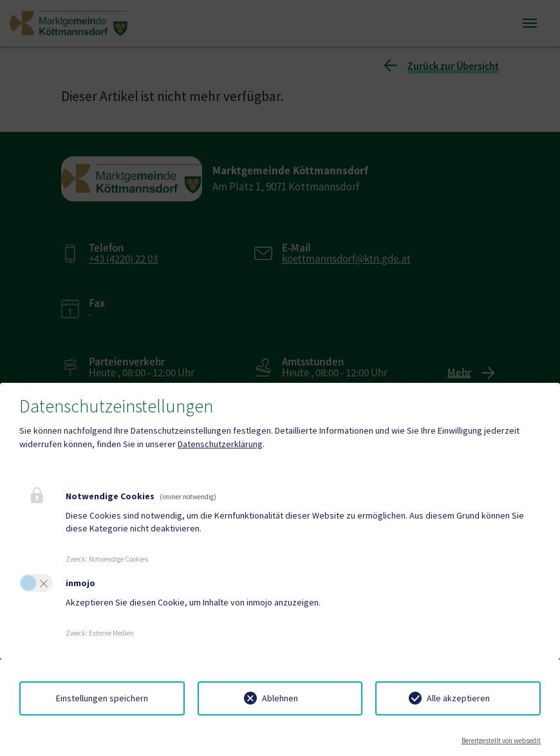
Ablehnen (280, 698)
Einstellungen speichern (102, 698)
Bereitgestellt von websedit (501, 741)
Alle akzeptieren (458, 698)
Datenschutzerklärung (220, 444)
